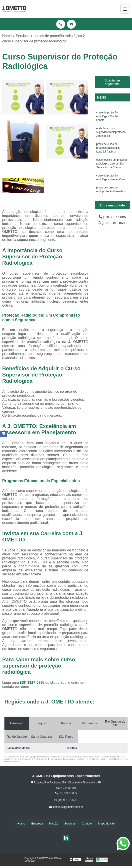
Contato (87, 823)
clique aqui (59, 683)
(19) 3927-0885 (33, 683)
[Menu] (125, 9)
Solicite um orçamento (112, 82)
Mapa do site (106, 823)
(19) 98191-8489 (112, 223)
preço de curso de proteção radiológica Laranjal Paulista (108, 150)
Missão (54, 823)
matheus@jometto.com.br (66, 807)
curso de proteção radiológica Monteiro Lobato (108, 117)
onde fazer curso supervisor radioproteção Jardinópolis (111, 133)
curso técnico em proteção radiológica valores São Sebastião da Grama (112, 166)
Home (21, 823)
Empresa (37, 823)
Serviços (70, 823)
